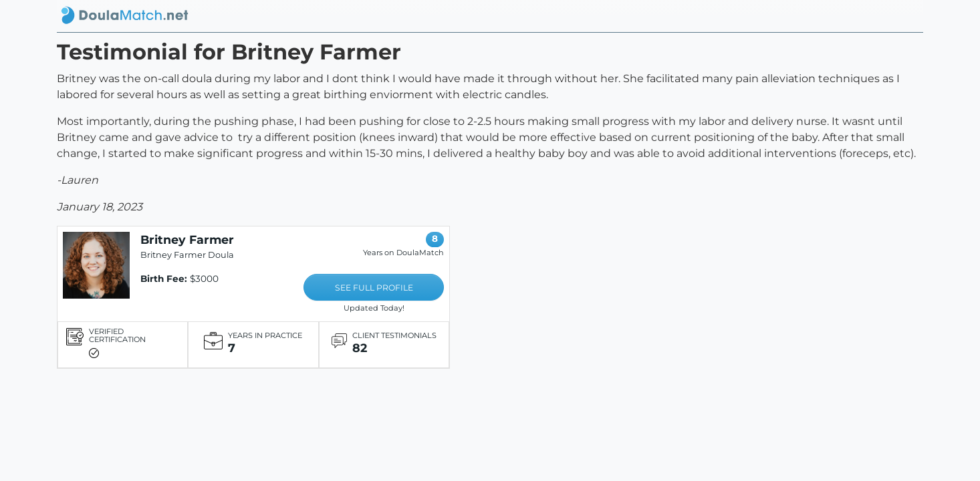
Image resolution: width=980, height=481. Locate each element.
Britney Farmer (187, 239)
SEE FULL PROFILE (374, 288)
